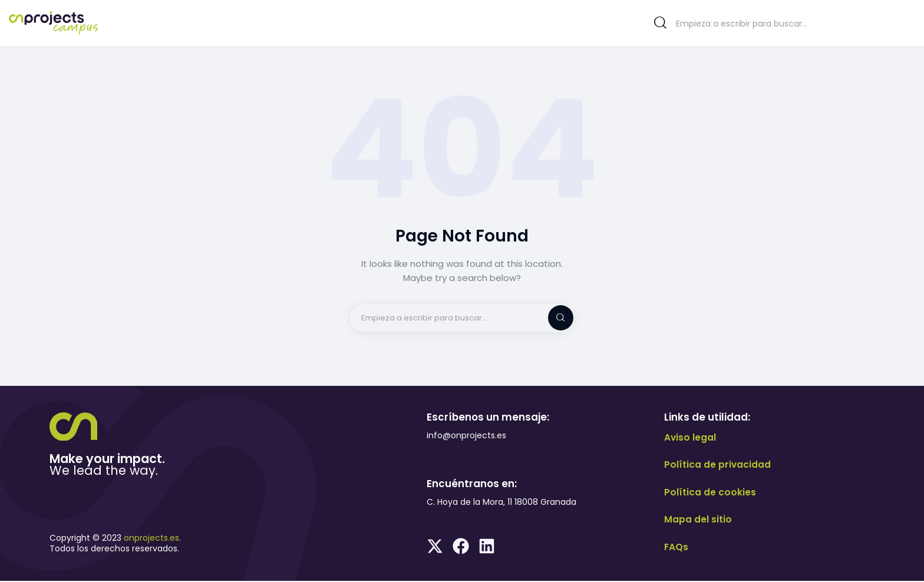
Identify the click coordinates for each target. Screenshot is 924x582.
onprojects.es (151, 539)
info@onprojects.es (466, 436)
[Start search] (660, 23)
